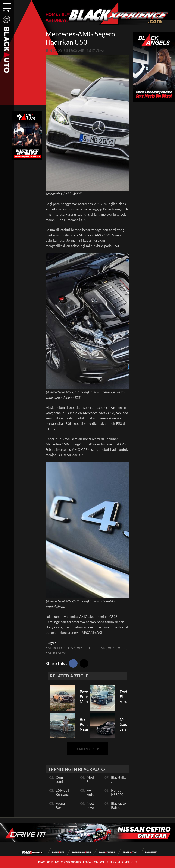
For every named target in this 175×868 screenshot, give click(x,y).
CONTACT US (100, 862)
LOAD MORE (88, 749)
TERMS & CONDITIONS (123, 862)
